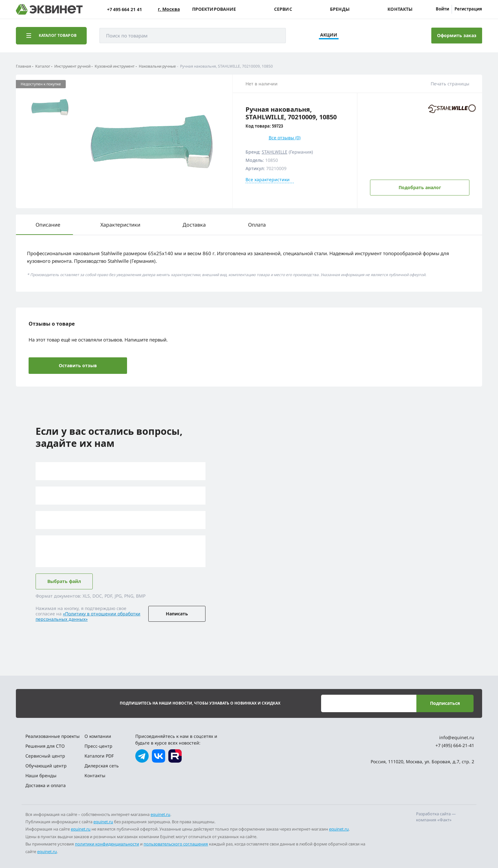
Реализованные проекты (53, 736)
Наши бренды (41, 775)
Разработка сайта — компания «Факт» (436, 817)
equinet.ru (160, 814)
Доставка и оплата (46, 785)
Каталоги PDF (99, 756)
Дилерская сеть (102, 766)
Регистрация (468, 9)
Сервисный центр (45, 756)
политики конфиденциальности (107, 844)
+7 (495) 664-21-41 (455, 745)
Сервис (283, 9)
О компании (98, 736)
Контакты (400, 9)
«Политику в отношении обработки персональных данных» (88, 616)
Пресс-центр (98, 746)
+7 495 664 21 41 (124, 9)
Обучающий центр (46, 766)
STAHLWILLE (275, 152)
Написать (177, 614)
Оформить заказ (457, 35)
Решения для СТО (45, 746)
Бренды (340, 9)
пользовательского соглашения (176, 844)
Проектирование (214, 9)
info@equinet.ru (457, 737)
